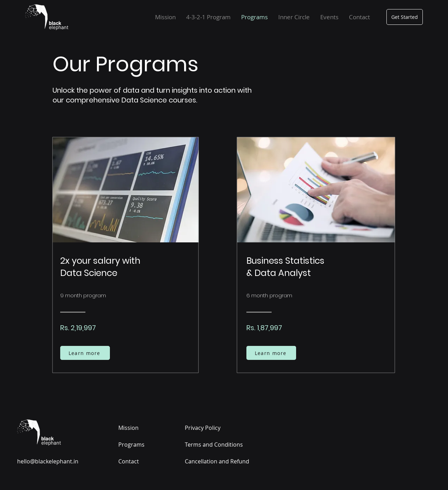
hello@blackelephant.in (48, 461)
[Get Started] (405, 17)
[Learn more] (85, 353)
